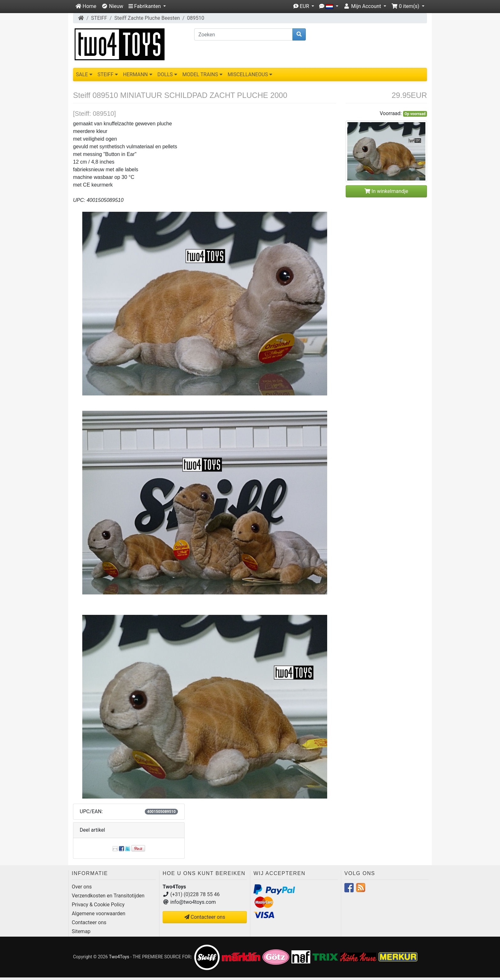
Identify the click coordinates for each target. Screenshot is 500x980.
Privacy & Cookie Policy (98, 905)
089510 (196, 18)
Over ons (82, 887)
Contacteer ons (89, 922)
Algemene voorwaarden (99, 914)
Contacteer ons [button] (205, 917)
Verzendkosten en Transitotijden (108, 896)
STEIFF (99, 18)
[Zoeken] (243, 34)
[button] (147, 6)
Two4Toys (119, 957)
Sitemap (81, 931)
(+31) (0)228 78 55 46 (195, 894)
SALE (84, 74)
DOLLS (167, 74)
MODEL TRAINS (202, 74)
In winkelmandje (386, 191)
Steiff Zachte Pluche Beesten (147, 18)
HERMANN (138, 74)
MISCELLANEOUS (250, 74)
